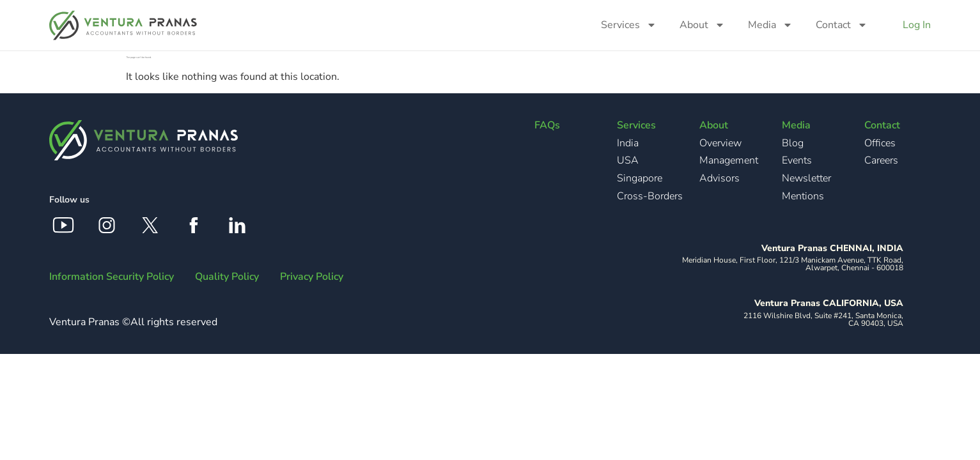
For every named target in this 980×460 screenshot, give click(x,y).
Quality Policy (227, 277)
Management (729, 160)
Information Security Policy (112, 277)
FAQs (547, 125)
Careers (881, 160)
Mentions (803, 196)
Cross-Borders (650, 196)
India (628, 143)
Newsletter (806, 178)
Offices (880, 143)
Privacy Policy (312, 277)
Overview (720, 143)
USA (628, 160)
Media (770, 25)
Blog (793, 143)
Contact (842, 25)
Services (629, 25)
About (702, 25)
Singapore (640, 178)
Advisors (719, 178)
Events (797, 160)
